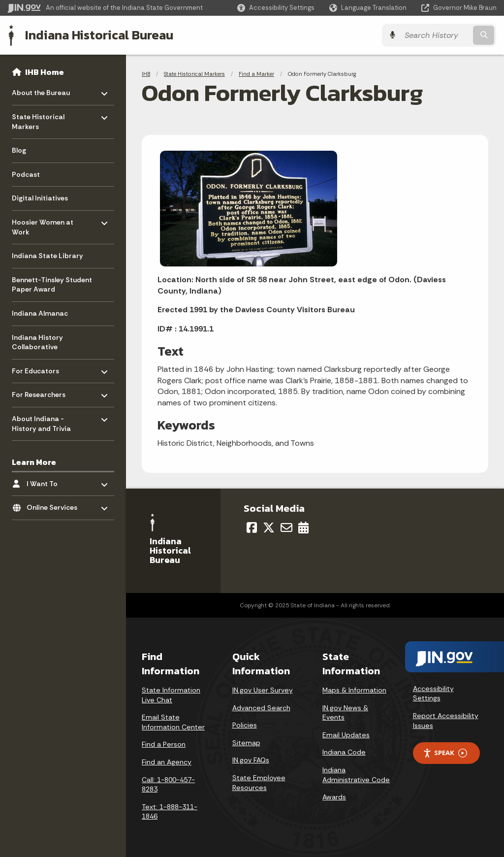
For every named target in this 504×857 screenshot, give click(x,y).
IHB (146, 74)
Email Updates (346, 735)
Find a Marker (256, 74)
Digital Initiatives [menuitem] (40, 198)
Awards (334, 797)
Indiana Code (344, 752)
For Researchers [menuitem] (41, 392)
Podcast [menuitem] (26, 174)
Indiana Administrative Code (356, 775)
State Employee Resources (259, 783)
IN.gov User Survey (263, 690)
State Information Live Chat (171, 695)
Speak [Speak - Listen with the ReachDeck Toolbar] (445, 753)
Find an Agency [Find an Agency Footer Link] (167, 762)
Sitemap (246, 743)
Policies (245, 725)
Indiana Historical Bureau (99, 35)
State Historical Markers (194, 74)
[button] (276, 8)
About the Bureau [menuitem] (41, 90)
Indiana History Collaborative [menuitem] (37, 342)
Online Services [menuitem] (55, 505)
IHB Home (45, 72)
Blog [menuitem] (19, 150)
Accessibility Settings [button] (433, 693)
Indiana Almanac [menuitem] (40, 313)
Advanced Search (261, 708)
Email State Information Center (173, 722)
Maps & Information (354, 690)
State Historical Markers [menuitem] (41, 119)
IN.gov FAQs (251, 760)
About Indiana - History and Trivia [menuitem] (41, 421)
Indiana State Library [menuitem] (47, 256)
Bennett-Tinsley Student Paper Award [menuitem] (52, 285)
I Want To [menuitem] (55, 481)
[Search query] (437, 35)
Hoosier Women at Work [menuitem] (43, 225)
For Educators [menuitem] (41, 368)
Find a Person (164, 744)
